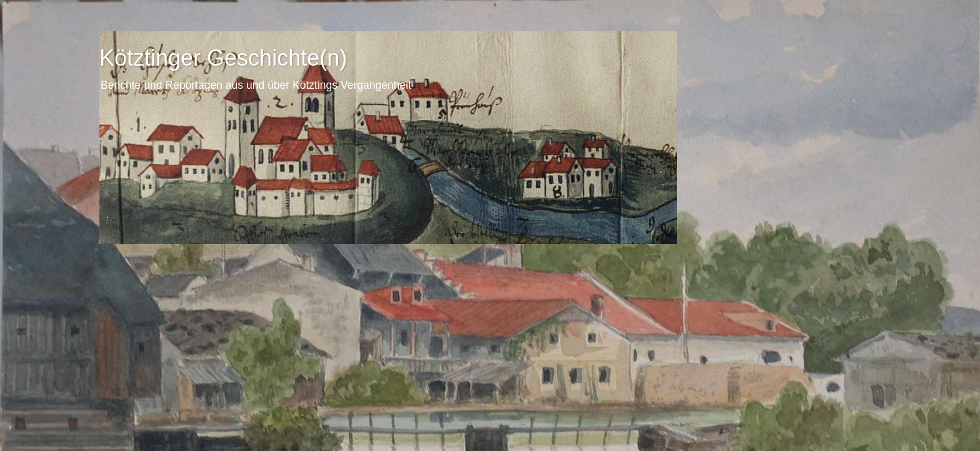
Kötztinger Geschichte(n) (223, 58)
